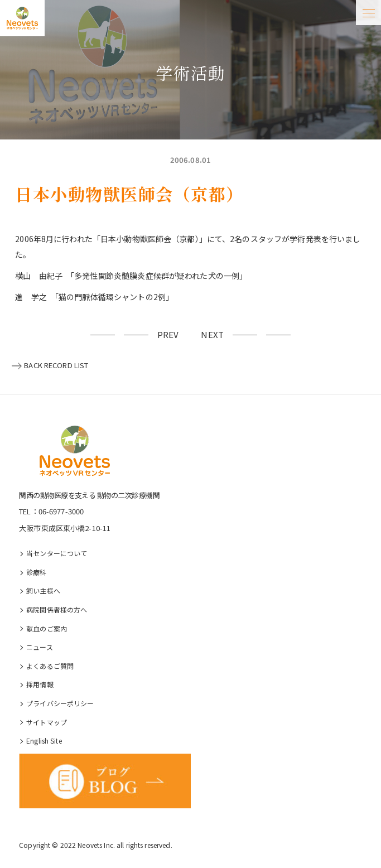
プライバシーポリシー (60, 703)
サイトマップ (47, 722)
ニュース (40, 647)
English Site (44, 741)
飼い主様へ (43, 590)
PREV (168, 334)
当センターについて (57, 553)
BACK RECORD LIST (56, 365)
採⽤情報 (40, 684)
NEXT (212, 334)
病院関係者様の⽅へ (57, 609)
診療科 (36, 572)
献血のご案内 (47, 628)
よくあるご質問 (50, 666)
